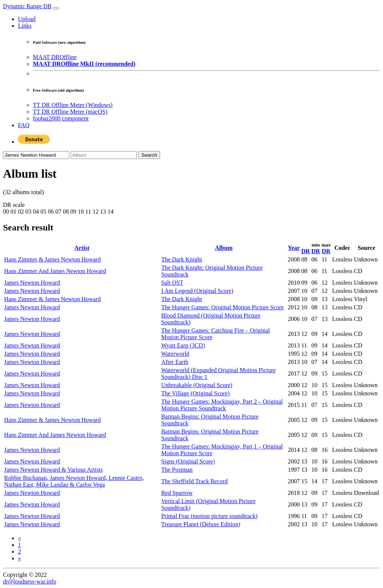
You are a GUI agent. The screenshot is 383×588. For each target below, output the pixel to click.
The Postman (177, 470)
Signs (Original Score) (188, 461)
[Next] (19, 558)
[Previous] (19, 538)
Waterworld (175, 354)
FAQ (24, 125)
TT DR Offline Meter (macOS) (70, 112)
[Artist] (36, 155)
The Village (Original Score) (195, 393)
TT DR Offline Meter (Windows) (73, 105)
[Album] (104, 155)
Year (294, 248)
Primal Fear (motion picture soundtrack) (209, 516)
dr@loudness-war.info (30, 581)
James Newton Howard (32, 283)
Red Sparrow (177, 493)
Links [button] (25, 26)
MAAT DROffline (55, 57)
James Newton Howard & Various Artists (53, 470)
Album (224, 248)
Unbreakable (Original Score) (197, 385)
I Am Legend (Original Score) (197, 291)
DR (305, 251)
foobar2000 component (61, 118)
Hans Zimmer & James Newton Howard (52, 259)
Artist (82, 248)
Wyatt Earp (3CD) (183, 345)
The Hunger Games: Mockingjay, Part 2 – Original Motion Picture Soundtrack (222, 405)
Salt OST (172, 283)
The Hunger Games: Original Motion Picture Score (223, 307)
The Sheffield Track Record (194, 481)
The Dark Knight (182, 259)
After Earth (175, 362)
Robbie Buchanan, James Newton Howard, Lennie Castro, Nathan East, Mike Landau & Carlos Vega (74, 481)
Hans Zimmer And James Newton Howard (55, 271)
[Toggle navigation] (56, 8)
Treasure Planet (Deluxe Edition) (201, 524)
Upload (27, 19)
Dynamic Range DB (27, 6)
